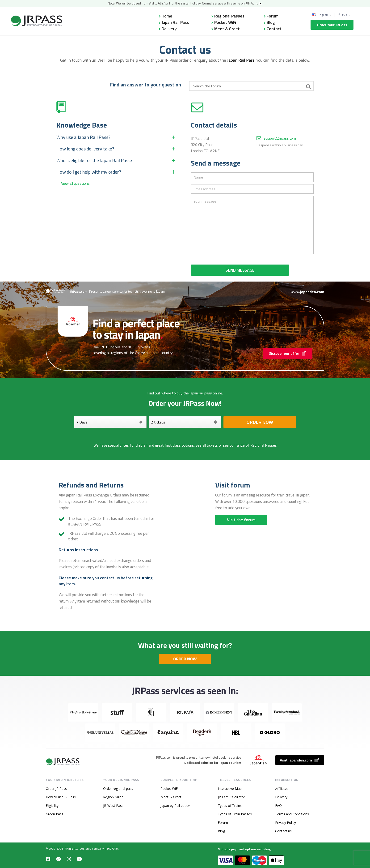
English (323, 15)
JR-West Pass (113, 806)
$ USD (343, 15)
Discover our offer (288, 353)
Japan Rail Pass (175, 22)
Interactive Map (230, 789)
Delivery (169, 29)
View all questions (75, 183)
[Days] (110, 422)
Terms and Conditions (292, 814)
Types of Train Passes (235, 814)
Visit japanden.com (300, 760)
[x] (261, 3)
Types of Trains (230, 806)
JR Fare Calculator (231, 797)
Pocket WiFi (225, 22)
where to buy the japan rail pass (187, 393)
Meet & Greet (227, 29)
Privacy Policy (286, 823)
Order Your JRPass (332, 25)
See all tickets (207, 445)
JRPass (68, 849)
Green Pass (55, 814)
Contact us (283, 831)
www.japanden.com (307, 292)
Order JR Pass (56, 789)
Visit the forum (241, 520)
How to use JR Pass (61, 797)
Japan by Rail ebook (175, 806)
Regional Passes (229, 16)
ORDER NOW (185, 659)
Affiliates (282, 789)
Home (167, 16)
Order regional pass (118, 789)
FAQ (278, 806)
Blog (271, 22)
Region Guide (113, 797)
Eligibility (52, 806)
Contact (274, 29)
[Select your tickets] (185, 422)
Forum (273, 16)
